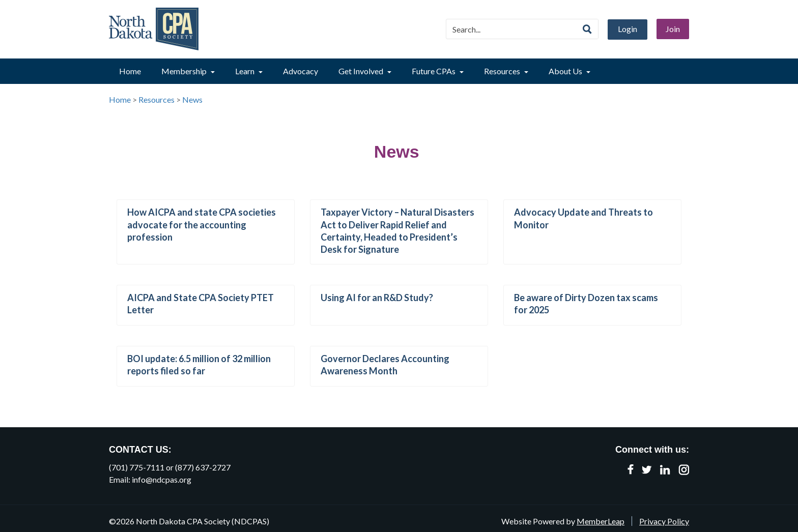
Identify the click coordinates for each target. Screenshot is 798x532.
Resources (506, 71)
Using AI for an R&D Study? (377, 298)
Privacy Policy (664, 521)
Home (130, 71)
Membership (188, 71)
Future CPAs (438, 71)
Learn (249, 71)
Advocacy (301, 71)
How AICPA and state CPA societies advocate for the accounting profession (202, 224)
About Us (569, 71)
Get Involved (365, 71)
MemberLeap (601, 521)
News (192, 99)
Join (673, 29)
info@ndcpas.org (162, 479)
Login (628, 29)
